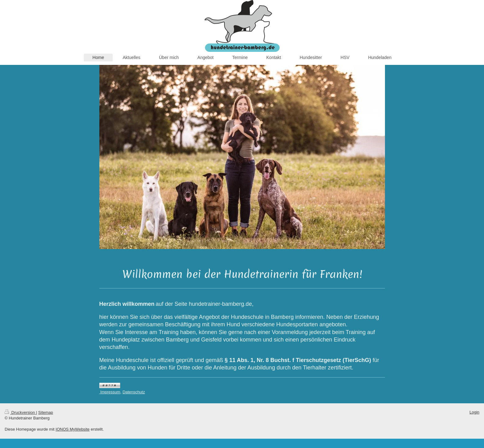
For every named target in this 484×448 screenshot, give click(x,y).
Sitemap (46, 412)
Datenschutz (134, 392)
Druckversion (20, 412)
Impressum (110, 392)
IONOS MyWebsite (73, 429)
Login (474, 412)
